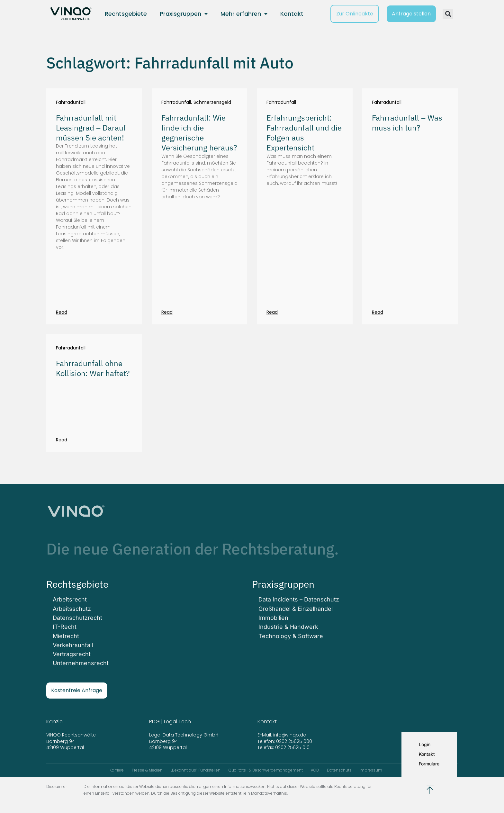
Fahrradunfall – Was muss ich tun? (407, 123)
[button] (448, 14)
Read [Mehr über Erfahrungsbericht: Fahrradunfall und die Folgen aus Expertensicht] (272, 312)
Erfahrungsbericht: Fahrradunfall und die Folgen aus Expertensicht (304, 133)
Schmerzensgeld (212, 102)
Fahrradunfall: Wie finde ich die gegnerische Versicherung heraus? (199, 133)
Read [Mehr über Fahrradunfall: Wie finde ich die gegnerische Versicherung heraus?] (167, 312)
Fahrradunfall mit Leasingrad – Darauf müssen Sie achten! (91, 128)
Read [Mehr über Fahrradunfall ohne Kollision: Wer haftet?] (62, 440)
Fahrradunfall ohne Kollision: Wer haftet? (93, 368)
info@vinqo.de (290, 735)
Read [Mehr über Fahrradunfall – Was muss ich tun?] (378, 312)
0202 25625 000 (294, 741)
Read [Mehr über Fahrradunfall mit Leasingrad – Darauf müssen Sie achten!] (62, 312)
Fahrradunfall (71, 102)
